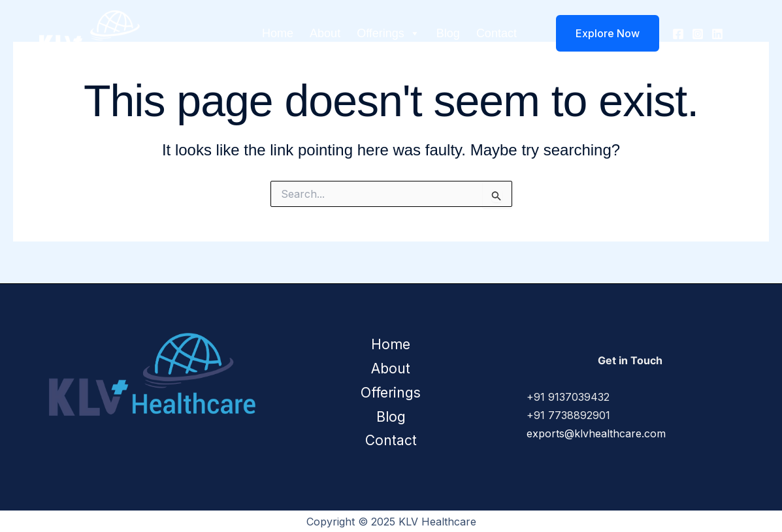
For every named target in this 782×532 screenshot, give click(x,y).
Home (278, 33)
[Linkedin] (717, 34)
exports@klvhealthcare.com (596, 433)
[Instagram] (698, 34)
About (325, 33)
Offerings (388, 33)
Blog (448, 33)
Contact (497, 33)
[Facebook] (678, 34)
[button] (599, 33)
